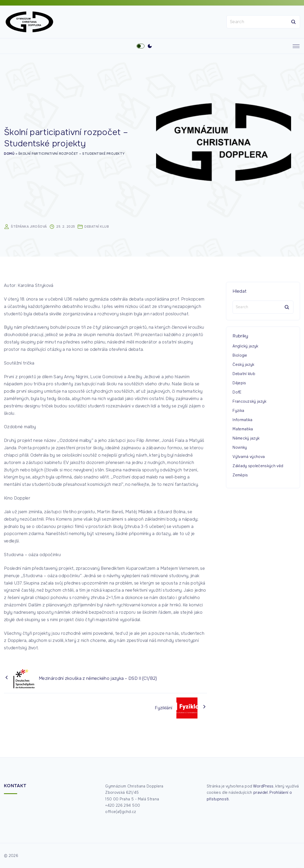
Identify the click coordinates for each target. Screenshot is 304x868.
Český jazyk (243, 365)
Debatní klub (97, 228)
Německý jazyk (246, 439)
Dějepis (239, 384)
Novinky (240, 448)
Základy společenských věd (258, 467)
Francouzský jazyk (249, 402)
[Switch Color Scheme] (150, 47)
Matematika (243, 430)
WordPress (263, 786)
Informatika (243, 421)
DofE (237, 393)
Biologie (240, 356)
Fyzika (238, 411)
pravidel (261, 793)
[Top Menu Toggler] (296, 47)
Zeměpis (240, 476)
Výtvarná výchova (249, 457)
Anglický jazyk (245, 347)
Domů (9, 154)
